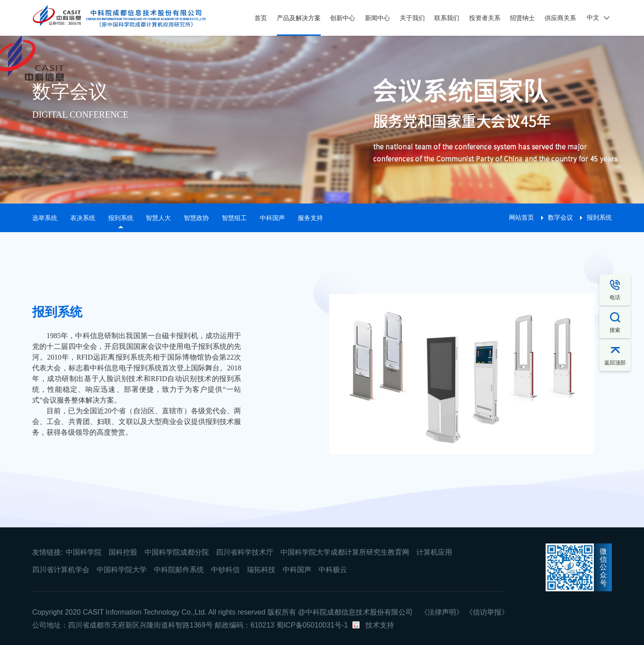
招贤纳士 (522, 18)
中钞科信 (225, 570)
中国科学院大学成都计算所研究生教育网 (345, 552)
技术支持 (380, 625)
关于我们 (412, 18)
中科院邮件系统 (179, 570)
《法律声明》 (442, 612)
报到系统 (121, 218)
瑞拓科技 (261, 570)
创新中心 (343, 18)
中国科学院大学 (122, 570)
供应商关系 (560, 18)
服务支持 (310, 218)
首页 (261, 18)
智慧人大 (158, 218)
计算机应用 (434, 552)
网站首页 (521, 217)
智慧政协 (196, 218)
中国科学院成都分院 (177, 552)
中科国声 (272, 218)
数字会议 (560, 217)
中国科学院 (84, 552)
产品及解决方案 (299, 18)
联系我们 (447, 18)
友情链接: (47, 552)
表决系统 (83, 218)
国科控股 (123, 552)
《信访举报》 (487, 612)
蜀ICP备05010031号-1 (312, 625)
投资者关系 (485, 18)
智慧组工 (234, 218)
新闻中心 (377, 18)
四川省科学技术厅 (245, 552)
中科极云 (333, 570)
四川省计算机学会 (61, 570)
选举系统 (45, 218)
